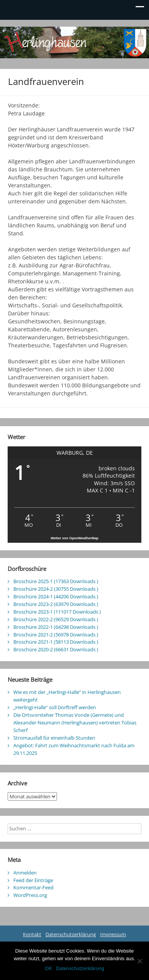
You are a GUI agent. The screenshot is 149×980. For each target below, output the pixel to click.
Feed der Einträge (33, 880)
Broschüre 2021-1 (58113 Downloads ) (56, 642)
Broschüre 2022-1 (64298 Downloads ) (56, 627)
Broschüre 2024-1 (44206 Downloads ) (56, 596)
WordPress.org (30, 895)
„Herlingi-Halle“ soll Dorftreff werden (55, 707)
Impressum (113, 934)
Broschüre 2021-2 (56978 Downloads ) (56, 635)
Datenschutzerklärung (71, 934)
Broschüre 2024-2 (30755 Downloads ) (56, 589)
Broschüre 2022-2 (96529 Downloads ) (56, 619)
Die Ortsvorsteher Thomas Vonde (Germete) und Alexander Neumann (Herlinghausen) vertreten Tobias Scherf (75, 723)
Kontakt (32, 934)
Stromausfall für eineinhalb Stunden (54, 738)
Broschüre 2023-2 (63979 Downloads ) (56, 604)
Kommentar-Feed (33, 887)
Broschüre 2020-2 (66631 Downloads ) (56, 649)
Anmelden (25, 873)
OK (48, 968)
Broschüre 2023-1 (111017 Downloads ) (57, 612)
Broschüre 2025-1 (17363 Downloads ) (56, 581)
